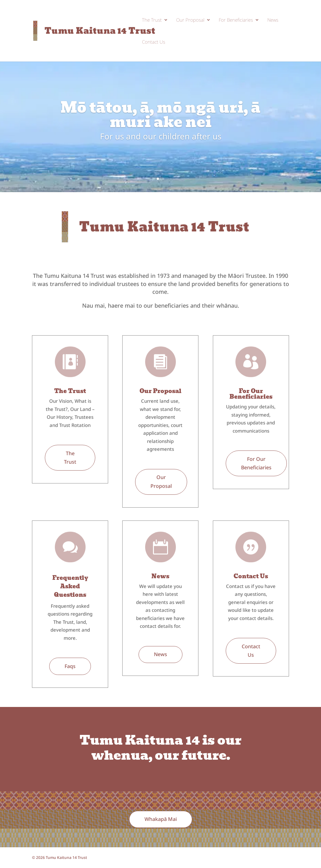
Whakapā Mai (161, 819)
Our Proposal (190, 20)
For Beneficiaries (236, 20)
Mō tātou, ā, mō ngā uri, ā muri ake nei (160, 115)
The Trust (152, 20)
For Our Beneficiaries (251, 394)
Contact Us (154, 42)
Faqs (70, 666)
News (273, 20)
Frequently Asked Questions (70, 586)
